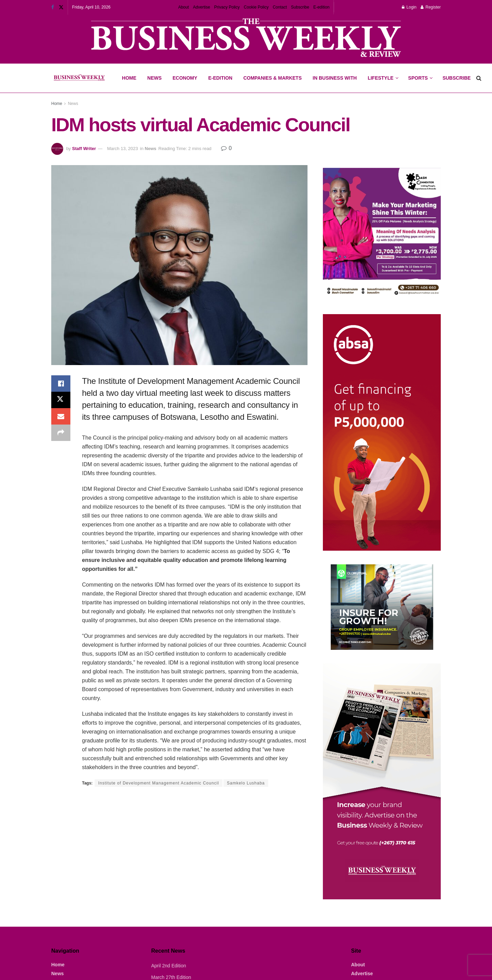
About (183, 7)
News (154, 78)
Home (129, 78)
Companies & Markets (272, 78)
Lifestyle (380, 78)
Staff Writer (84, 149)
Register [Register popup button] (431, 7)
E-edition (321, 7)
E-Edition (220, 78)
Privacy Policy (227, 7)
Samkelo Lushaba (246, 783)
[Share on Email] (61, 416)
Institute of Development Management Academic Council (159, 783)
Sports (420, 72)
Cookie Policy (256, 7)
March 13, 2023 (122, 149)
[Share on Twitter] (61, 400)
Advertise (202, 7)
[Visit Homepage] (79, 78)
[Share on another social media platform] (61, 433)
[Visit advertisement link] (246, 38)
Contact (280, 7)
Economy (185, 78)
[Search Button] (479, 78)
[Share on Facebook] (61, 384)
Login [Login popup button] (409, 7)
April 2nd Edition (169, 966)
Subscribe (300, 7)
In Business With (335, 78)
